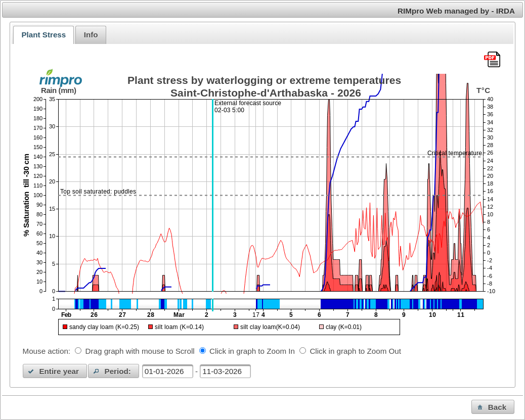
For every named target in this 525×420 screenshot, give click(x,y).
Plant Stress (43, 35)
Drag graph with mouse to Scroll (140, 351)
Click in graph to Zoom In (252, 351)
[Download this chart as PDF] (492, 60)
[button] (55, 371)
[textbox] (168, 371)
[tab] (43, 35)
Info (91, 35)
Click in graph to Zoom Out (355, 351)
